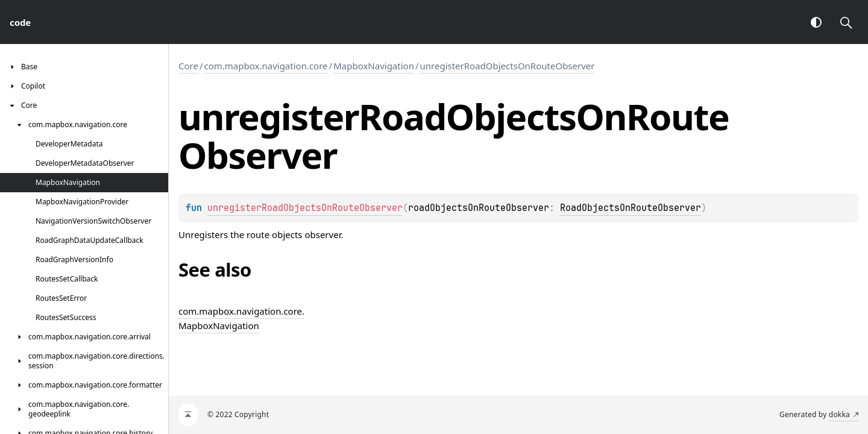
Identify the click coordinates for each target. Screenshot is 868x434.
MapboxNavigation (374, 66)
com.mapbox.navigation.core (266, 66)
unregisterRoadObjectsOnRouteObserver (508, 66)
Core (188, 66)
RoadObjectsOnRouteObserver (631, 208)
